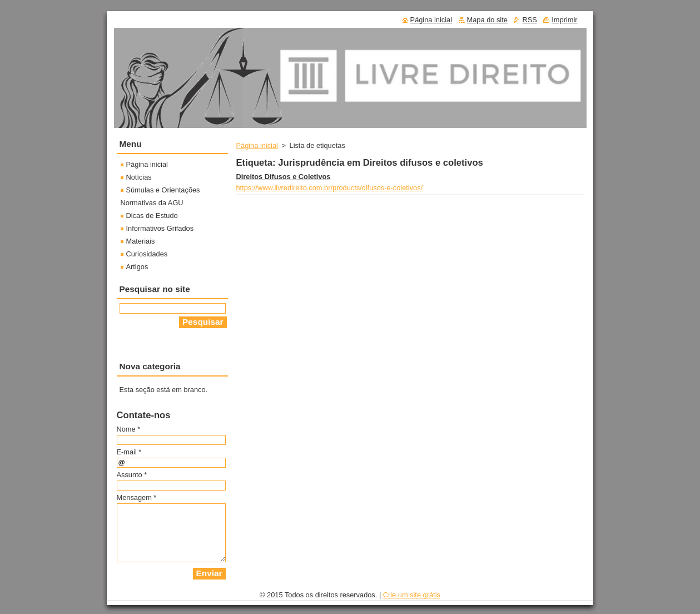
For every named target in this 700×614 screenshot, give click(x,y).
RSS (529, 20)
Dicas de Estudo (152, 216)
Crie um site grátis (412, 595)
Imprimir (564, 20)
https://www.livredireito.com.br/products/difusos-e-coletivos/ (330, 188)
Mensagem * (137, 497)
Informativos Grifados (160, 228)
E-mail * (129, 452)
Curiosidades (147, 254)
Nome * (129, 429)
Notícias (139, 177)
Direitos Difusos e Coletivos (284, 177)
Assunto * (132, 475)
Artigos (137, 267)
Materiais (141, 241)
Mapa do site (487, 20)
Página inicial (257, 145)
